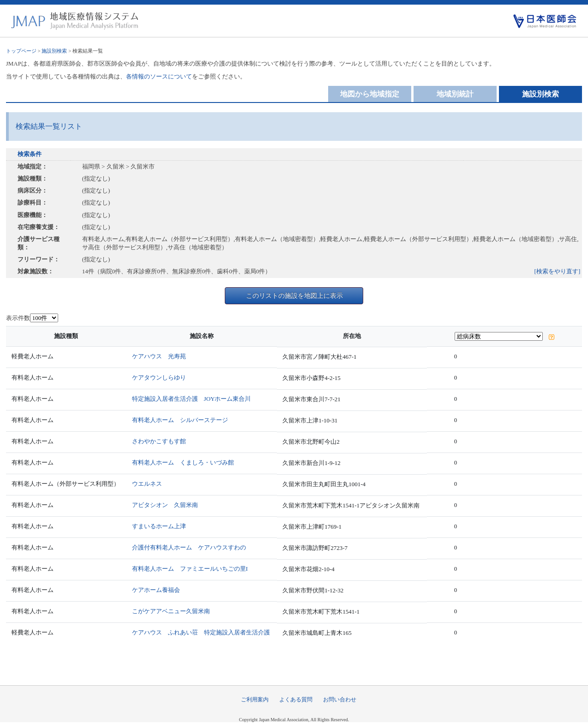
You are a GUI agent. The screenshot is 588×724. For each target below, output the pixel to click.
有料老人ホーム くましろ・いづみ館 (183, 462)
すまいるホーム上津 (159, 526)
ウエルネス (147, 484)
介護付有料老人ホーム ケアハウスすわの (189, 547)
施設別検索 (54, 51)
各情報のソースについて (159, 76)
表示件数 (18, 318)
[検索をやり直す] (558, 271)
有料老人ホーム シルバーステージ (180, 420)
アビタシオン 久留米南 (165, 505)
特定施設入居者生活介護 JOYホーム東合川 (192, 399)
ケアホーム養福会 (156, 590)
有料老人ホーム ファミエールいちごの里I (190, 569)
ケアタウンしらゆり (159, 377)
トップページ (21, 51)
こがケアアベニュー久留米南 (171, 611)
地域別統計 (455, 94)
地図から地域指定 (370, 94)
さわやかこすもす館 (159, 441)
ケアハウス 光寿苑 (159, 356)
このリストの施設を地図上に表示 (294, 296)
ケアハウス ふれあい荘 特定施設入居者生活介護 (201, 632)
